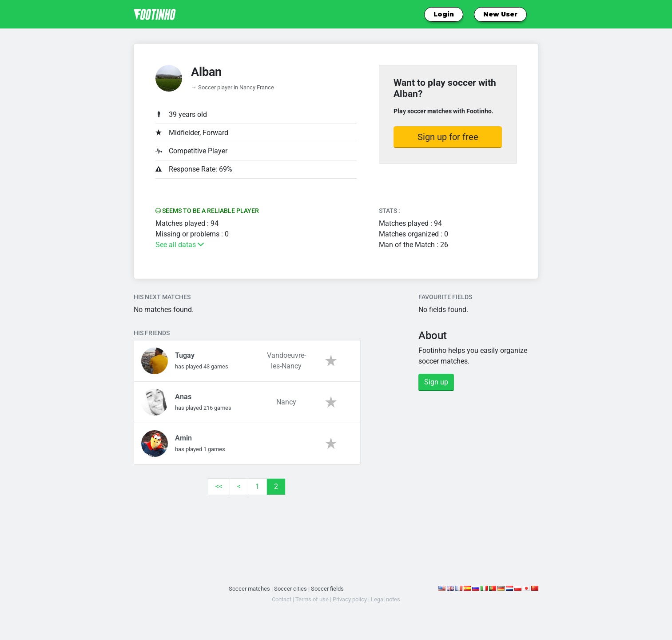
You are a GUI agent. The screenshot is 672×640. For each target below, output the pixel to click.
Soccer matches (249, 589)
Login (444, 14)
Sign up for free (448, 137)
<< (219, 486)
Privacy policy (350, 599)
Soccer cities (290, 589)
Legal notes (386, 599)
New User (500, 14)
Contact (282, 599)
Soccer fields (327, 589)
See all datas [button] (180, 245)
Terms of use (312, 599)
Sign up (436, 382)
